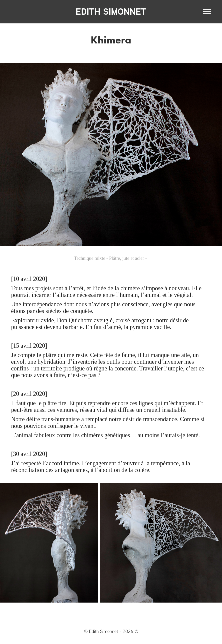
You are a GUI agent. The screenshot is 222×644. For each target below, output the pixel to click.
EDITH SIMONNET (111, 12)
